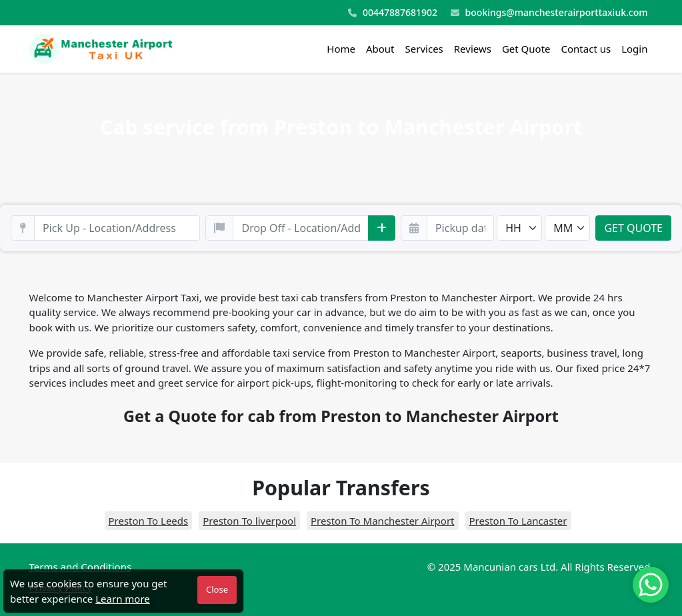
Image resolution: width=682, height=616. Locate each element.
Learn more (123, 599)
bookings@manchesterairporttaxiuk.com (549, 13)
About (380, 49)
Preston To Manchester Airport (382, 521)
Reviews (473, 49)
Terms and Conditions (81, 567)
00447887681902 (393, 13)
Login (634, 49)
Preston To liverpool (249, 521)
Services (424, 49)
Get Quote (526, 49)
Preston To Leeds (149, 521)
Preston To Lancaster (518, 521)
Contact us (586, 49)
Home (341, 49)
